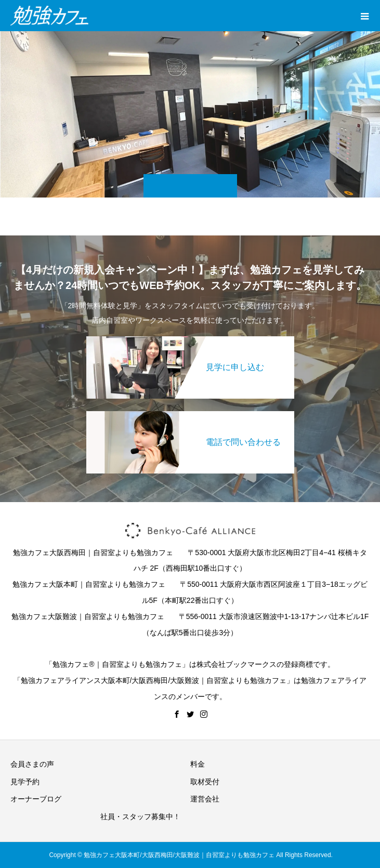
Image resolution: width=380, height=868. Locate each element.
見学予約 (25, 782)
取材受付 (205, 782)
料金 (198, 764)
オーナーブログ (36, 799)
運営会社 (205, 799)
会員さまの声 (32, 764)
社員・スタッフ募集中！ (140, 817)
